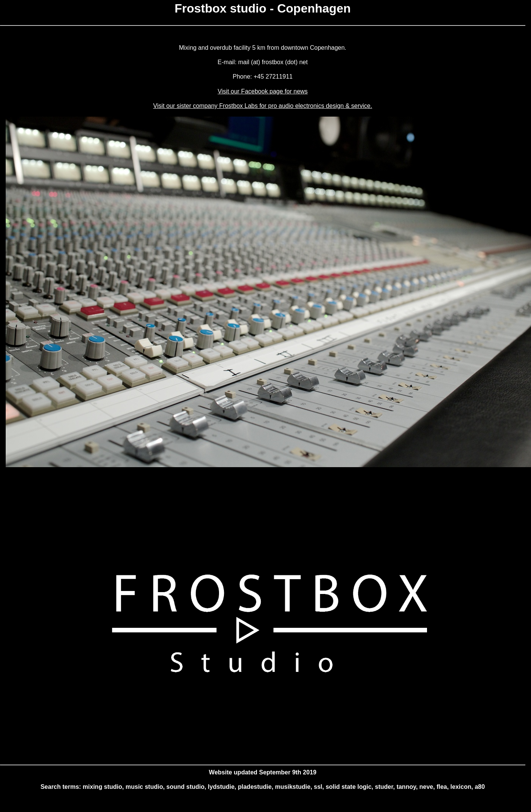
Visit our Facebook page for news (262, 91)
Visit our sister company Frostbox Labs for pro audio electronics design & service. (263, 106)
